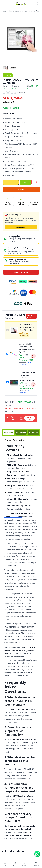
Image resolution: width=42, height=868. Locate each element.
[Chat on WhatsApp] (37, 854)
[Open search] (38, 4)
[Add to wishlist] (37, 182)
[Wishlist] (25, 864)
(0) (33, 432)
